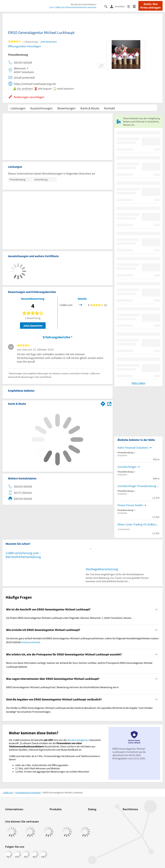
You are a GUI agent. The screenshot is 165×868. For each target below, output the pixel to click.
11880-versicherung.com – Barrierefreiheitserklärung (23, 555)
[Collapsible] (156, 609)
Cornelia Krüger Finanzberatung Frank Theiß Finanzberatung (138, 486)
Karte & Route (90, 108)
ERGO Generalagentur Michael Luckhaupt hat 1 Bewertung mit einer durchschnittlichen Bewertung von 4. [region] (63, 687)
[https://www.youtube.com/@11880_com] (44, 854)
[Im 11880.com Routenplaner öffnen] (103, 403)
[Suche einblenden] (107, 6)
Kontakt (110, 108)
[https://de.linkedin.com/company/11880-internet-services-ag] (35, 854)
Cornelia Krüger (127, 467)
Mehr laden (138, 383)
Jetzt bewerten (33, 326)
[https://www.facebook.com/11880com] (9, 854)
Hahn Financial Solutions (133, 448)
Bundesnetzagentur (78, 740)
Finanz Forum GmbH (130, 505)
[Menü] (136, 6)
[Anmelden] (119, 6)
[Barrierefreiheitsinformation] (130, 6)
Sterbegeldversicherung (102, 569)
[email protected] (31, 642)
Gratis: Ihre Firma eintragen (150, 6)
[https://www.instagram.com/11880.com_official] (17, 854)
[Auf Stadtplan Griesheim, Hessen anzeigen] (109, 404)
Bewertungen (66, 108)
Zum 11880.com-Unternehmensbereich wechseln (73, 7)
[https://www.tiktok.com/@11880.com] (26, 854)
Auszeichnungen (41, 108)
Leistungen (18, 108)
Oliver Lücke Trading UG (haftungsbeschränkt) (138, 524)
